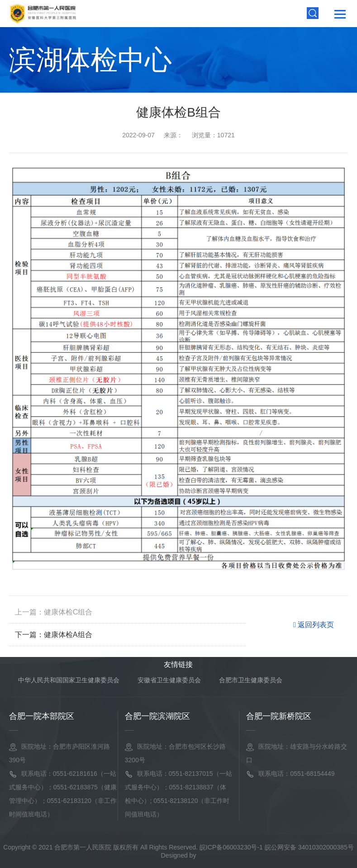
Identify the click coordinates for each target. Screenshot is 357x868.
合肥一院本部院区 (42, 716)
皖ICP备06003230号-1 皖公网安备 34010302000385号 (277, 847)
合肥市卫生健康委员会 (251, 680)
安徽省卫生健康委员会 (169, 680)
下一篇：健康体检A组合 (54, 635)
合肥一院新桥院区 (279, 716)
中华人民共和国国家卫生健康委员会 (69, 680)
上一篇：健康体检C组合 (54, 612)
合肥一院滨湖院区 (157, 716)
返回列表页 (314, 625)
